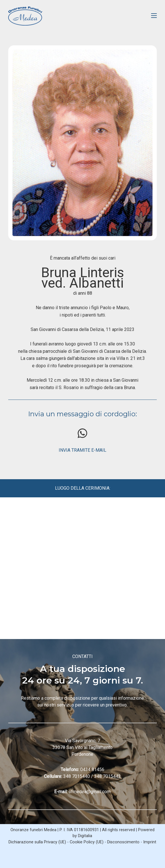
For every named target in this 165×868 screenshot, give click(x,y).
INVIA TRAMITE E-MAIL (82, 450)
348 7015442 (107, 776)
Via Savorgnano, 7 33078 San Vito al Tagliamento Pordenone (82, 747)
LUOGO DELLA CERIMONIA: (83, 488)
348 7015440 (77, 776)
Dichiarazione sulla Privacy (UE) (37, 842)
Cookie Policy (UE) (87, 842)
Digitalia (85, 836)
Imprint (150, 842)
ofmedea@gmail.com (90, 792)
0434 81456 (92, 770)
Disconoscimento (123, 842)
